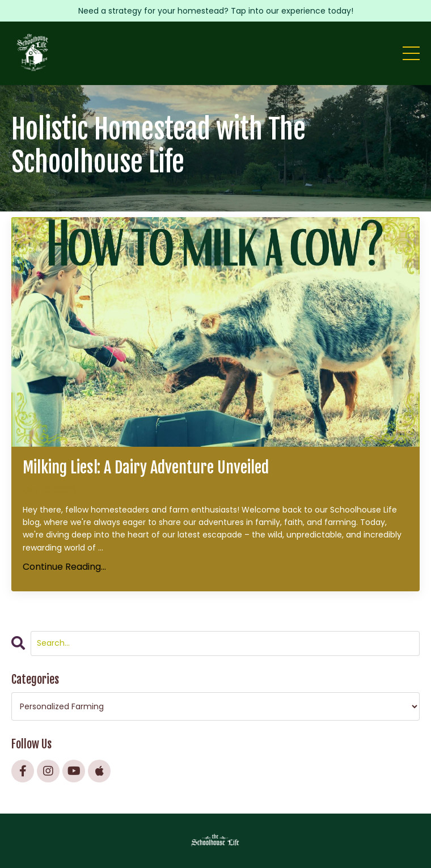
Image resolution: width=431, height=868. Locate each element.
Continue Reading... (64, 567)
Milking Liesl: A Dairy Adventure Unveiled (146, 468)
